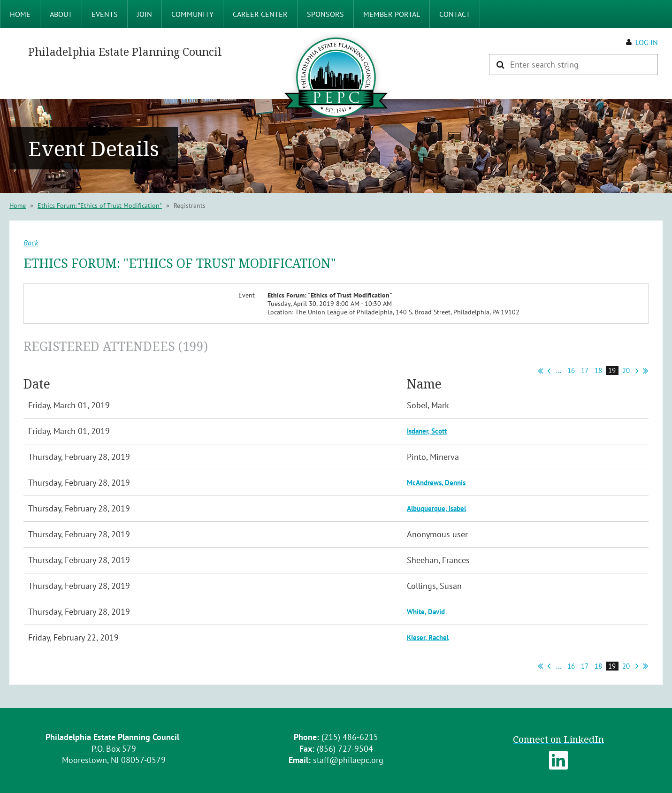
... (559, 370)
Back (31, 243)
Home (18, 206)
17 (585, 370)
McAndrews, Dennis (436, 483)
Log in (647, 42)
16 (571, 370)
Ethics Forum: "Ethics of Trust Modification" (100, 206)
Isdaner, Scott (427, 431)
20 (626, 370)
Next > (637, 371)
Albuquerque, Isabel (436, 508)
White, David (426, 612)
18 (599, 370)
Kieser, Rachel (428, 637)
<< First (540, 371)
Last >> (645, 371)
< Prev (549, 371)
